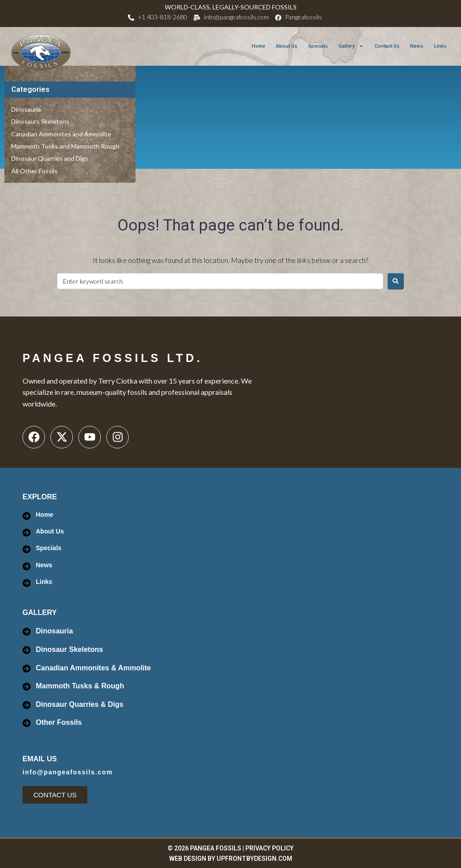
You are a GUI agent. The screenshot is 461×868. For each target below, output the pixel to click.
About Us (287, 46)
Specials (318, 46)
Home (258, 46)
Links (440, 46)
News (417, 46)
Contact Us (387, 46)
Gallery (351, 46)
